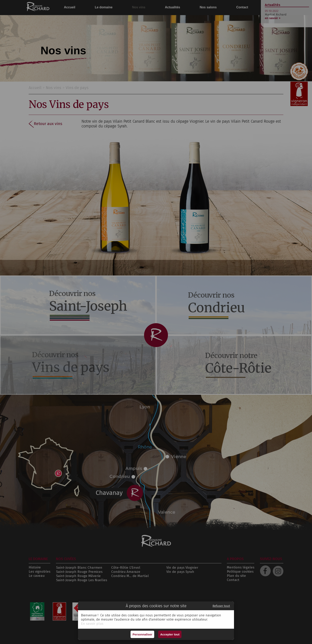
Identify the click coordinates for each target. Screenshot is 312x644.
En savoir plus (92, 624)
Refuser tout (221, 606)
